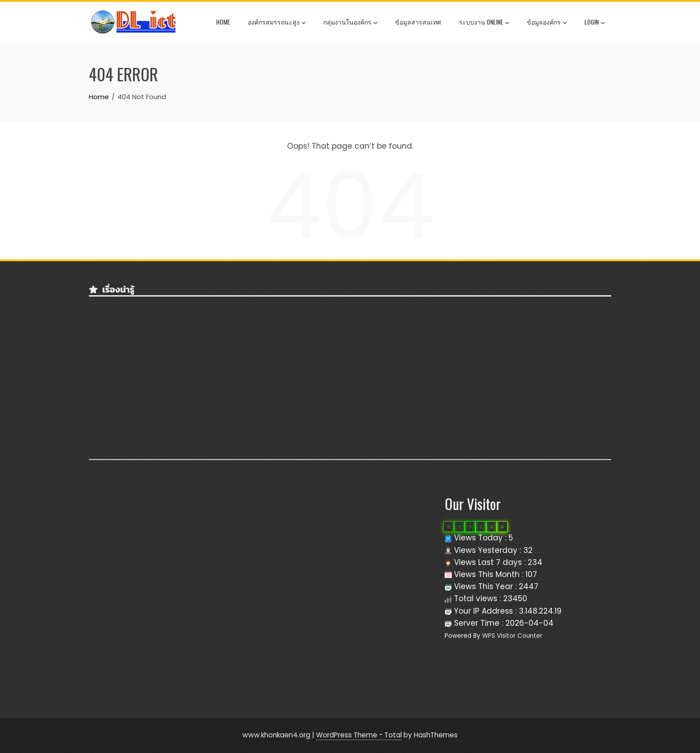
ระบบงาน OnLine (484, 23)
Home (223, 22)
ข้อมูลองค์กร (547, 23)
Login (594, 23)
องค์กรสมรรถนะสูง (277, 23)
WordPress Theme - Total (359, 735)
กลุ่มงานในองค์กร (350, 23)
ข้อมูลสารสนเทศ (418, 22)
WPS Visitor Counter (512, 636)
